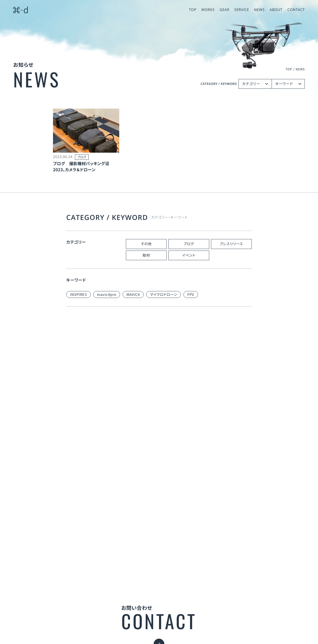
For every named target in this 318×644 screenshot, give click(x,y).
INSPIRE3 (78, 295)
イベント (189, 255)
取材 (146, 255)
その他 (146, 244)
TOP (289, 69)
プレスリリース (231, 244)
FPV (191, 295)
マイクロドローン (164, 295)
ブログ (189, 244)
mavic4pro (107, 295)
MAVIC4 (133, 295)
